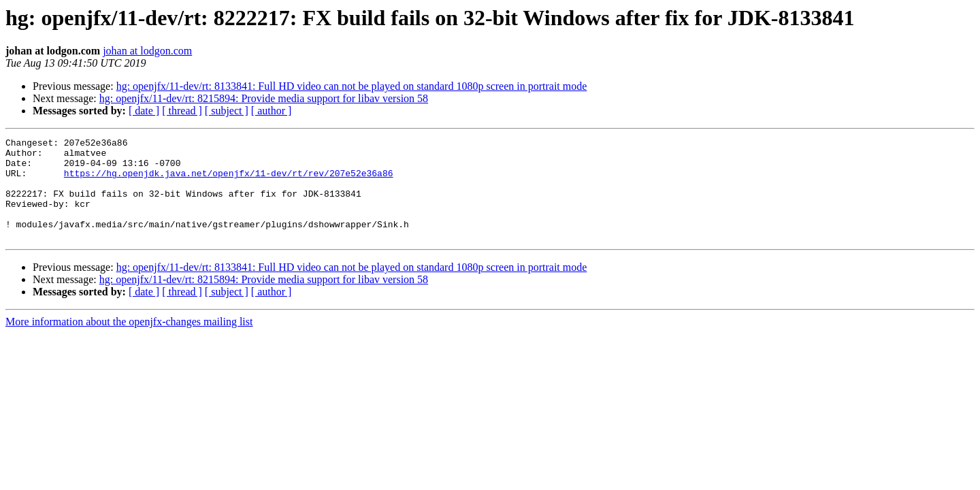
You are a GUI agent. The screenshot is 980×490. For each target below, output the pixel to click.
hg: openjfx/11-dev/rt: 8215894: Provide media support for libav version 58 (264, 98)
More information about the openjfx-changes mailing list (129, 342)
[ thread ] (182, 111)
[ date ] (144, 111)
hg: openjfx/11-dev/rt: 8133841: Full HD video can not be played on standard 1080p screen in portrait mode (352, 86)
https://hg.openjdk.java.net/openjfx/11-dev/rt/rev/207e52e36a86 (229, 181)
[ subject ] (227, 111)
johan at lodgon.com (147, 51)
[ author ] (272, 111)
